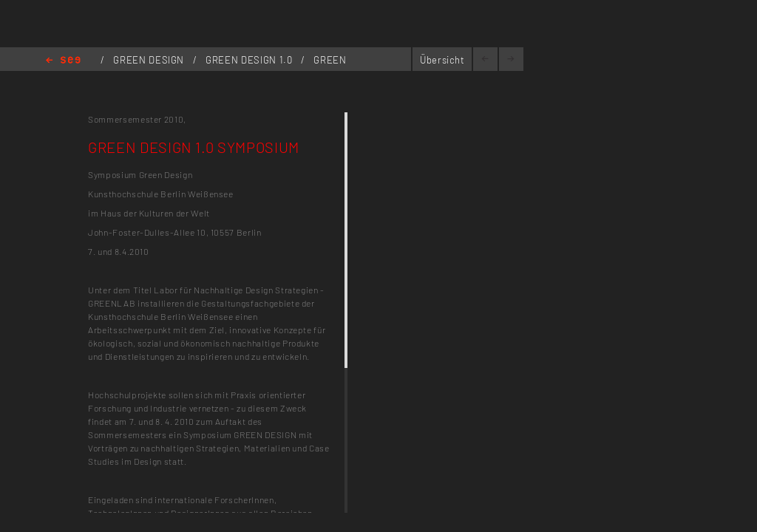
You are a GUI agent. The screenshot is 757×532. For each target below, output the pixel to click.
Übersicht (442, 60)
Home (63, 61)
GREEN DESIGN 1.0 (250, 60)
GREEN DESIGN (150, 60)
